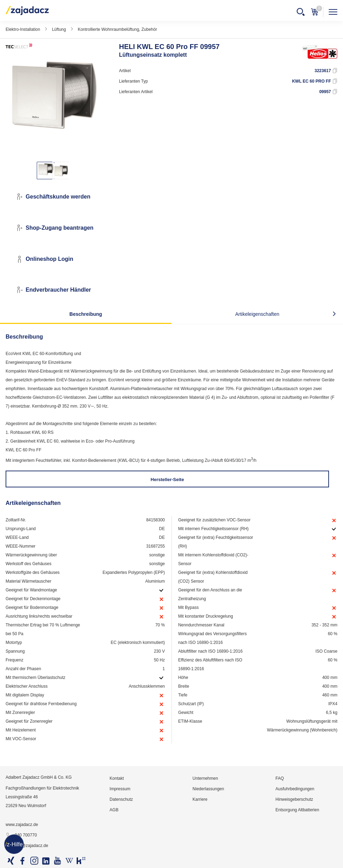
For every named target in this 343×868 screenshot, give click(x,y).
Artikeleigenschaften (257, 314)
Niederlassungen (208, 789)
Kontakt (117, 778)
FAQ (280, 778)
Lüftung (59, 29)
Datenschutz (121, 799)
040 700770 (21, 835)
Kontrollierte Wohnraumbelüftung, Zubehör (117, 29)
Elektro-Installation (23, 29)
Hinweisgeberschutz (294, 799)
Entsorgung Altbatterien (297, 810)
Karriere (200, 799)
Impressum (120, 789)
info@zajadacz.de (27, 846)
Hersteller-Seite (167, 480)
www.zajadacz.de (22, 825)
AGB (114, 810)
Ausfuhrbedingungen (295, 789)
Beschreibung (86, 314)
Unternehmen (205, 778)
